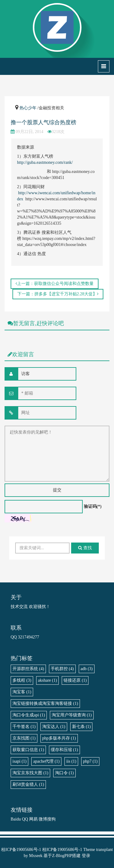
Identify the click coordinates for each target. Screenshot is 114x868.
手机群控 (62, 669)
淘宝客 (22, 692)
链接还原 (75, 680)
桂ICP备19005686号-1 (21, 850)
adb (87, 669)
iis (71, 761)
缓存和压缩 (64, 750)
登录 (86, 856)
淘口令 (64, 773)
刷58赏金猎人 (28, 784)
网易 (33, 819)
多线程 (22, 680)
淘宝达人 (54, 727)
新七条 (81, 727)
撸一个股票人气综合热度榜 (43, 122)
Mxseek (36, 856)
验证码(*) (93, 506)
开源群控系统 (28, 669)
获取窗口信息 (28, 750)
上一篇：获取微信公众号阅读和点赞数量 (55, 284)
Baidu (16, 819)
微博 (43, 819)
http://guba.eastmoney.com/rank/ (45, 162)
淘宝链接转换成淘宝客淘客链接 (45, 703)
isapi (19, 761)
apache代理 (46, 761)
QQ (25, 819)
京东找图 (24, 738)
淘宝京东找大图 (30, 773)
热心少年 (28, 108)
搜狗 (51, 819)
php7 (90, 761)
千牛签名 (24, 727)
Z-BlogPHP (62, 856)
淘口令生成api (29, 715)
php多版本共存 (59, 738)
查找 (85, 548)
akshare (48, 680)
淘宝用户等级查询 (72, 715)
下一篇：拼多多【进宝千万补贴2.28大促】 (58, 294)
